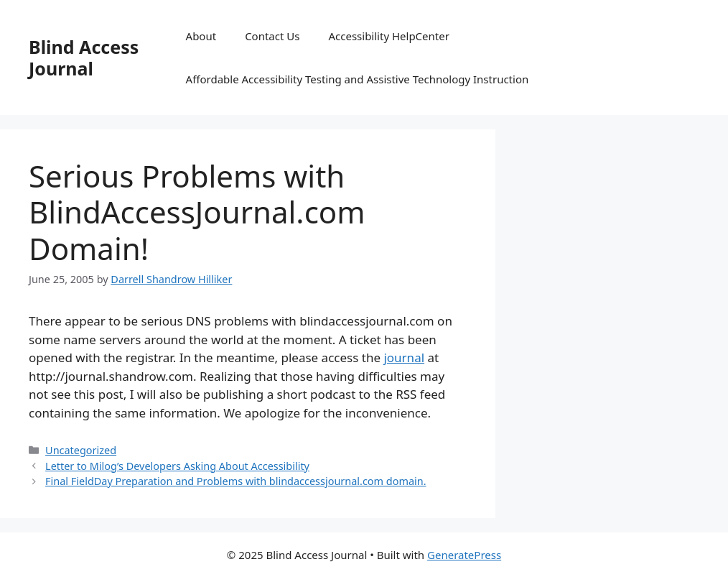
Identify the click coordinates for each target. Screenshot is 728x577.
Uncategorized (81, 450)
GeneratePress (464, 555)
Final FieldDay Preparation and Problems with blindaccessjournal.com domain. (235, 481)
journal (404, 357)
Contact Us (272, 36)
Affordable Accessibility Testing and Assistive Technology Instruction (358, 79)
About (201, 36)
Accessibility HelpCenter (388, 36)
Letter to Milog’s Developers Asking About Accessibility (177, 466)
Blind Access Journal (84, 57)
